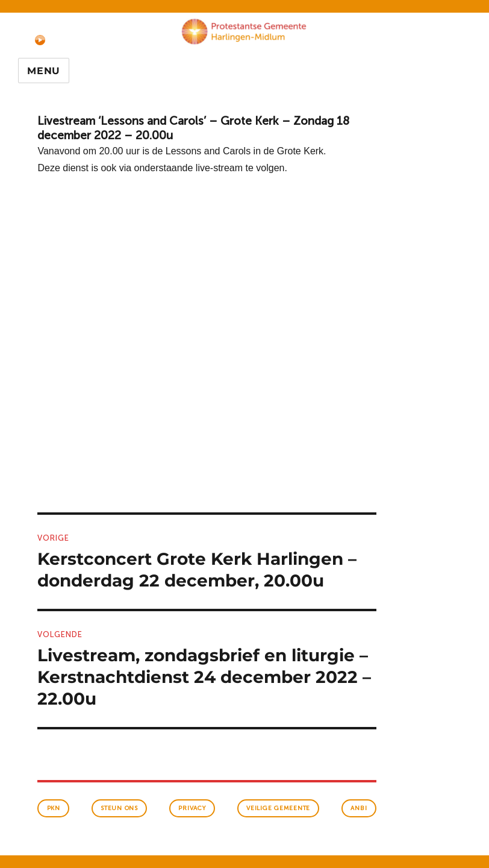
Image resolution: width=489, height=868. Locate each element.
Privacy (192, 808)
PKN (54, 808)
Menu (44, 71)
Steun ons (119, 808)
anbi (359, 808)
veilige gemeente (278, 808)
